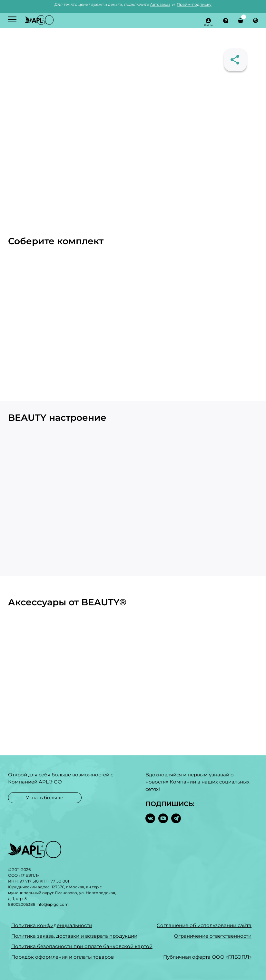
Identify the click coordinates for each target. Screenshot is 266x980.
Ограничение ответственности (213, 936)
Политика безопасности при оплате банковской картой (82, 946)
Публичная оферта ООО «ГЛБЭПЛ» (207, 957)
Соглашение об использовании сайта (204, 925)
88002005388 (22, 904)
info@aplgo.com (53, 904)
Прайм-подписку (194, 4)
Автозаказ (160, 4)
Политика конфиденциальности (52, 925)
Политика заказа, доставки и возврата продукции (74, 936)
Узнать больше (44, 798)
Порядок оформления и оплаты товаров (63, 957)
